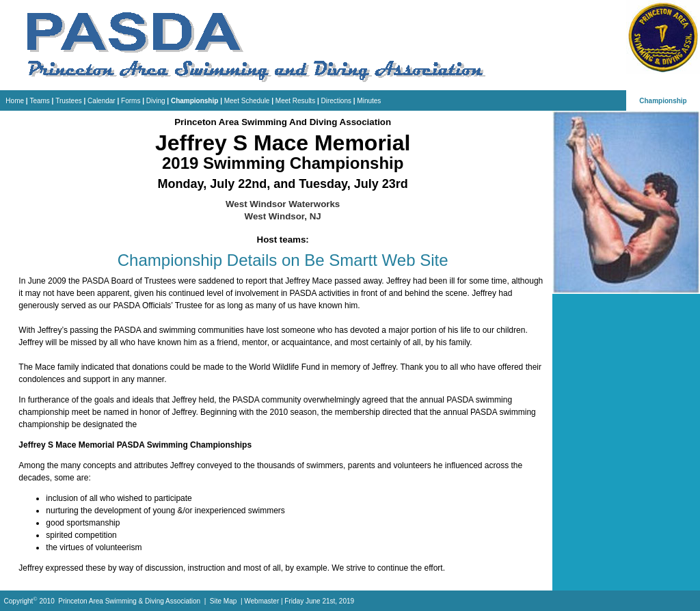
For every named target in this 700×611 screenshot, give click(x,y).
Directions (336, 101)
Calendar (102, 101)
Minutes (369, 101)
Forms (131, 101)
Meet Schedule (247, 101)
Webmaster (261, 602)
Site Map (223, 602)
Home (15, 101)
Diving (156, 101)
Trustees (69, 101)
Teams (39, 101)
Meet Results (295, 101)
